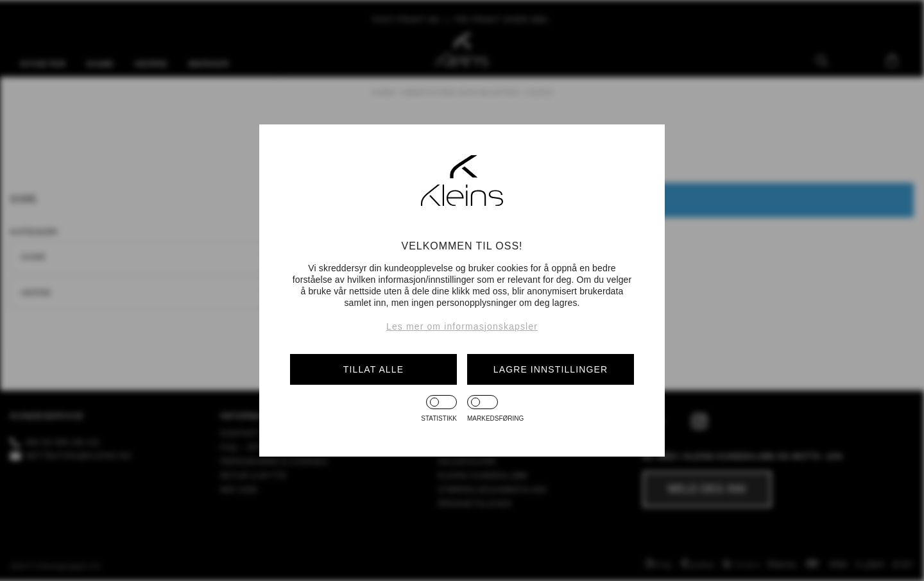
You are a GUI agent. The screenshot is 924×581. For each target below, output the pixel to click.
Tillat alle (373, 369)
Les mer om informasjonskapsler (462, 326)
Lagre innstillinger (551, 369)
